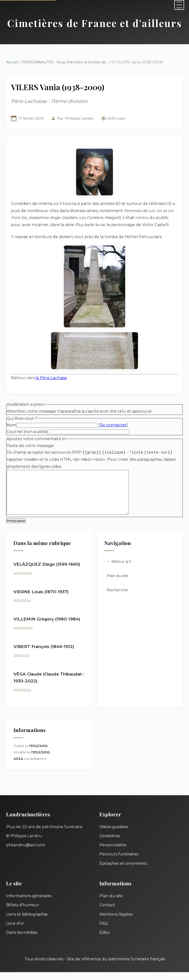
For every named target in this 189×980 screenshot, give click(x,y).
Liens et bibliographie (27, 922)
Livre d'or (15, 931)
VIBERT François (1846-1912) (44, 654)
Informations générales (29, 904)
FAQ (104, 931)
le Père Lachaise (51, 378)
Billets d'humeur (23, 913)
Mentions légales (116, 922)
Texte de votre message (30, 446)
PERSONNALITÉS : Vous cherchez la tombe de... (65, 62)
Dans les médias (22, 940)
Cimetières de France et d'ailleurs (95, 23)
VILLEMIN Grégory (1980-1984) (47, 627)
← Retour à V (119, 569)
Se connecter (113, 425)
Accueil (12, 62)
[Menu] (179, 5)
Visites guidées (114, 835)
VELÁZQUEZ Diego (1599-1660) (47, 572)
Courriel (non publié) (27, 432)
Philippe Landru (79, 118)
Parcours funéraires (119, 862)
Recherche (117, 598)
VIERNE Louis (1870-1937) (41, 600)
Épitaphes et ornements (123, 871)
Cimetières (110, 844)
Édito (105, 940)
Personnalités (113, 853)
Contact (107, 913)
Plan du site (118, 584)
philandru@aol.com (26, 853)
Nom (11, 425)
